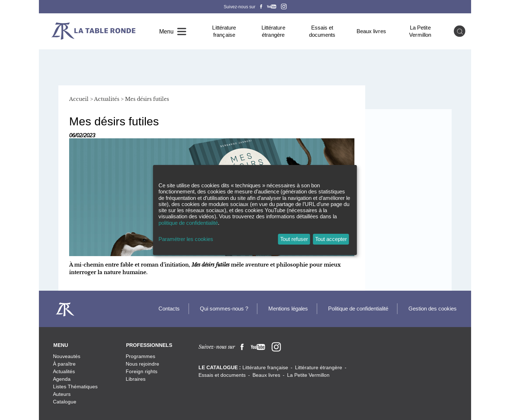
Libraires (136, 379)
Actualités (107, 99)
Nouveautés (67, 356)
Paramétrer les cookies (186, 239)
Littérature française (224, 31)
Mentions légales (288, 309)
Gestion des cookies (433, 309)
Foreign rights (142, 371)
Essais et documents (322, 31)
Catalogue (65, 402)
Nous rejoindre (142, 364)
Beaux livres (371, 31)
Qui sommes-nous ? (224, 309)
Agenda (62, 379)
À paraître (64, 364)
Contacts (169, 309)
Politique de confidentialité (358, 309)
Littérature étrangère (273, 31)
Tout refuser (294, 239)
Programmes (140, 356)
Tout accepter (331, 239)
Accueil (79, 99)
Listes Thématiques (75, 387)
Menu (166, 31)
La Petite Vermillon (420, 31)
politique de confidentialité (188, 223)
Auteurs (62, 394)
